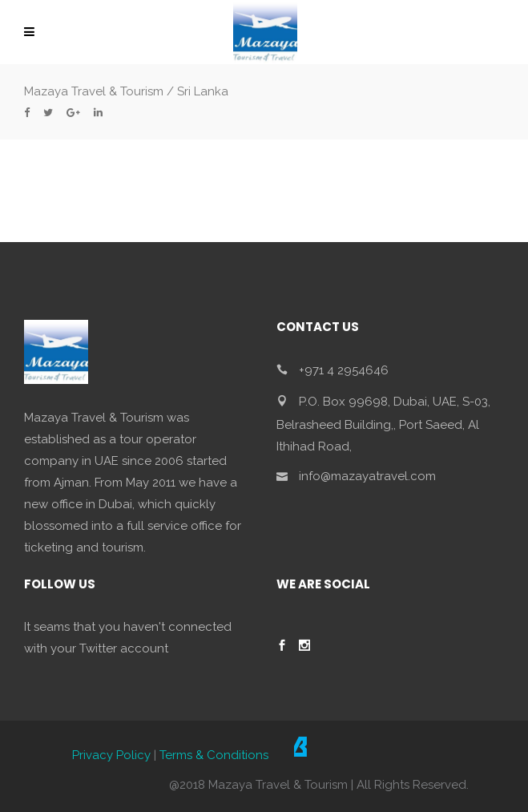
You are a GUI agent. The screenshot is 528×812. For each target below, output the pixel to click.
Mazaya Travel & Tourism (94, 91)
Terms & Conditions (214, 755)
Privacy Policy (111, 755)
